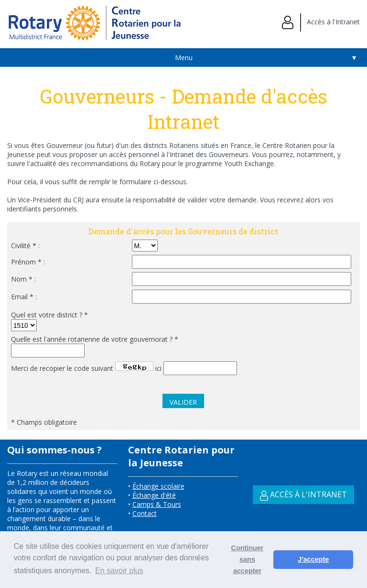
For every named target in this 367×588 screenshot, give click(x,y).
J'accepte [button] (313, 559)
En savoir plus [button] (119, 571)
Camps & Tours (157, 504)
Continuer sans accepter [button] (248, 559)
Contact (145, 513)
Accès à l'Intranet (321, 22)
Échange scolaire (158, 486)
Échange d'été (154, 495)
